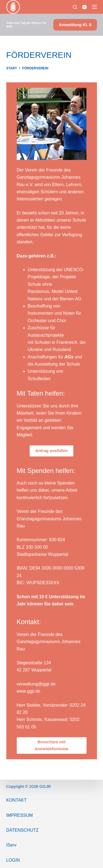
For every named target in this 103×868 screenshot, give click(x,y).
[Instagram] (84, 7)
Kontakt (16, 800)
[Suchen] (75, 7)
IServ (11, 845)
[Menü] (94, 7)
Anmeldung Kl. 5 (75, 25)
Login (13, 860)
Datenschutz (23, 830)
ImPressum (20, 815)
